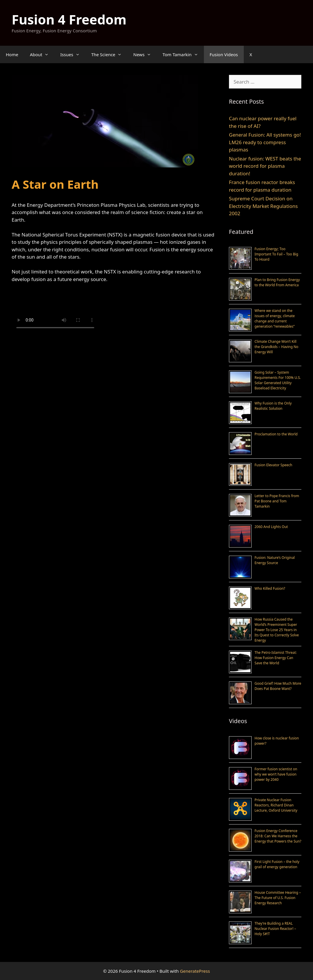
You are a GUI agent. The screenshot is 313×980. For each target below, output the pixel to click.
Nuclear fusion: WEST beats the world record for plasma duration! (265, 166)
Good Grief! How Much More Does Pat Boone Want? (278, 686)
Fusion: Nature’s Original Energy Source (275, 560)
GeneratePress (195, 971)
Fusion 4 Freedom (69, 19)
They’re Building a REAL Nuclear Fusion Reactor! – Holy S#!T (275, 929)
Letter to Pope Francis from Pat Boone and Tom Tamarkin (277, 501)
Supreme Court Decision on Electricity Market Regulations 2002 (263, 206)
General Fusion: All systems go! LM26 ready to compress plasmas (265, 142)
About (42, 54)
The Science (110, 54)
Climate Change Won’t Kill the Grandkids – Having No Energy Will (276, 347)
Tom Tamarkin (183, 54)
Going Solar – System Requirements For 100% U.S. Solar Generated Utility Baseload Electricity (278, 380)
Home (12, 54)
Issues (73, 54)
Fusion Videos (224, 54)
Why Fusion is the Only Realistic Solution (273, 406)
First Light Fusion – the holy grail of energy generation (277, 864)
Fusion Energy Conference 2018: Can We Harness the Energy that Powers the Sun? (278, 836)
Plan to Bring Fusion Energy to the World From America (277, 282)
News (145, 54)
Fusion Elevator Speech (273, 465)
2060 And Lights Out (271, 527)
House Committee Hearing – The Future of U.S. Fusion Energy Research (278, 898)
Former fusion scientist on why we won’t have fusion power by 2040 (276, 774)
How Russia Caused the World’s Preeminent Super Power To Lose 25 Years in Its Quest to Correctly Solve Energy (277, 630)
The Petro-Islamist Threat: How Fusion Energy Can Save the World (276, 658)
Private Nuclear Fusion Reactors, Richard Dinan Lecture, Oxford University (276, 805)
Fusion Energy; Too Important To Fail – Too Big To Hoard (276, 254)
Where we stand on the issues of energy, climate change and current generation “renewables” (275, 318)
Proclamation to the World (276, 434)
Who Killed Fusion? (270, 588)
